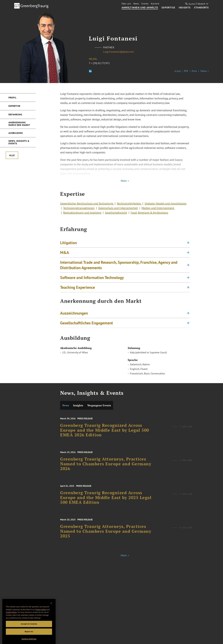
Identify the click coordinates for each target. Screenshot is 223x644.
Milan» (93, 59)
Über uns (126, 4)
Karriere (155, 4)
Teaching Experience (78, 295)
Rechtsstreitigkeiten (129, 206)
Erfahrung (15, 114)
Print (194, 71)
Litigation (68, 250)
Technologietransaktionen (79, 210)
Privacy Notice (41, 617)
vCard (177, 71)
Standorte (201, 8)
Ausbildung (16, 133)
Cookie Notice (11, 620)
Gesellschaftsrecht (116, 215)
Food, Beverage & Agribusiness (149, 215)
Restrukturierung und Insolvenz (82, 215)
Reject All (29, 639)
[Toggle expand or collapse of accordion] (188, 250)
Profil (13, 98)
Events (145, 4)
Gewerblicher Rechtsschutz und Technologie (87, 206)
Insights (185, 8)
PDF (186, 71)
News (136, 4)
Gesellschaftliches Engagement (87, 325)
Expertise (168, 8)
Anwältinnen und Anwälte (140, 8)
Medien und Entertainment (158, 210)
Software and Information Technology (92, 285)
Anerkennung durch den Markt (19, 124)
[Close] (51, 611)
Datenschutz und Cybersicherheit (118, 210)
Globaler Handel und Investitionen (166, 206)
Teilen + (205, 71)
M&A (65, 260)
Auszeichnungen (74, 316)
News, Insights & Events (19, 142)
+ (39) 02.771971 (100, 63)
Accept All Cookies (29, 632)
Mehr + (125, 181)
